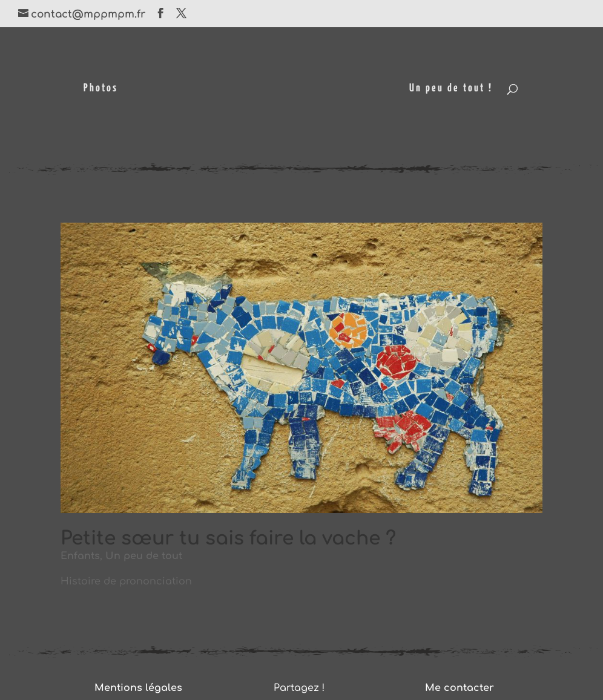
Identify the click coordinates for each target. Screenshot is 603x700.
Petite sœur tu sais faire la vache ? (228, 538)
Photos (101, 89)
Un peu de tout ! (451, 89)
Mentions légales (138, 688)
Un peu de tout (144, 556)
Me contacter (460, 688)
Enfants (80, 556)
